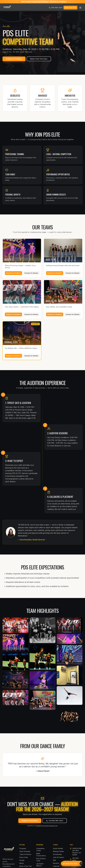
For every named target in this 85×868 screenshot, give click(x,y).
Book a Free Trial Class (39, 59)
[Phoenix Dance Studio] (7, 8)
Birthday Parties (58, 851)
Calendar (56, 866)
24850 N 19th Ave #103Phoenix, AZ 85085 (77, 852)
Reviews (56, 863)
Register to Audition (13, 273)
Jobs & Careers (58, 857)
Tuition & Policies (25, 854)
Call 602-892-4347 (55, 821)
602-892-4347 (56, 8)
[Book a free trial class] (70, 864)
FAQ (54, 860)
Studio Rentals (58, 848)
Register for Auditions (14, 59)
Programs (23, 848)
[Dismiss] (81, 864)
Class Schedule (25, 851)
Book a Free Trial (25, 866)
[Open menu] (80, 8)
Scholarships (57, 854)
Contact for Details (31, 273)
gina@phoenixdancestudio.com (47, 826)
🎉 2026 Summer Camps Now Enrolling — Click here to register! (43, 2)
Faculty (22, 860)
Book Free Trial (70, 8)
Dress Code (24, 857)
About (21, 863)
